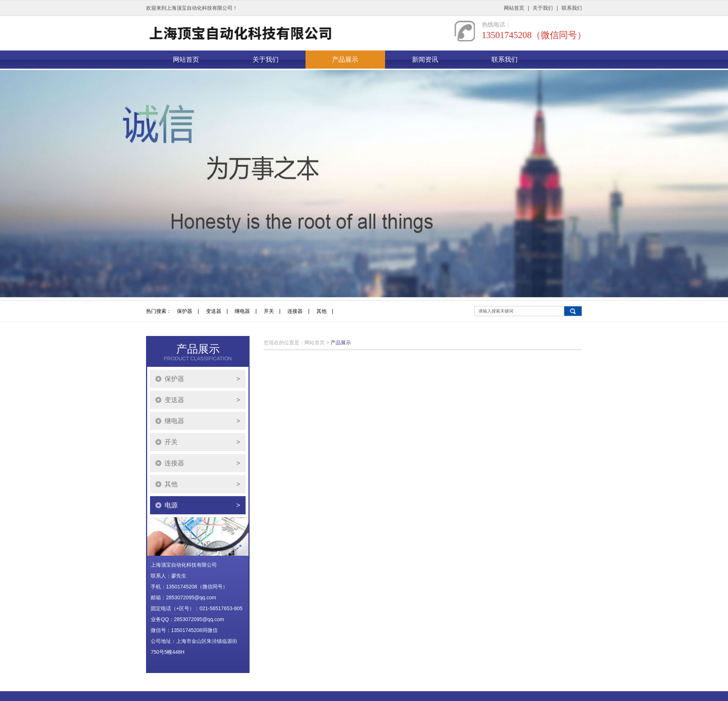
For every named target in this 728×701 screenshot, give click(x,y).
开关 (269, 336)
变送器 (214, 336)
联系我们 (572, 7)
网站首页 (514, 7)
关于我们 (543, 7)
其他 (321, 336)
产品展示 (345, 60)
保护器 (185, 336)
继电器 (242, 336)
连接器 (295, 336)
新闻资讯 (425, 60)
